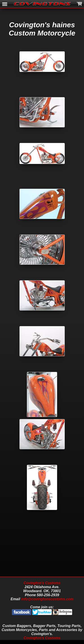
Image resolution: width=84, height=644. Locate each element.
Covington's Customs (42, 583)
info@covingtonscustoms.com (47, 599)
